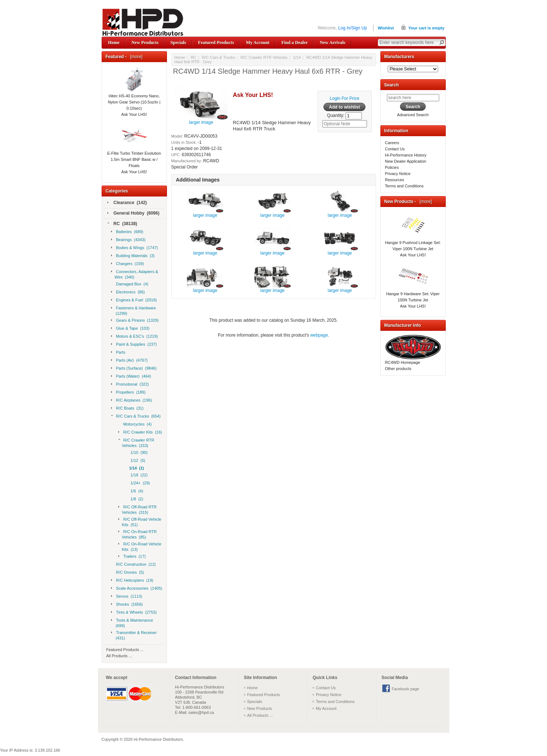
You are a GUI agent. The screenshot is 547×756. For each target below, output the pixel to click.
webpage (319, 335)
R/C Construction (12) (135, 565)
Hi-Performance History (406, 155)
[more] (135, 57)
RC (193, 57)
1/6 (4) (136, 491)
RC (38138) (122, 224)
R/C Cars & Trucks (218, 57)
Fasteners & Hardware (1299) (134, 310)
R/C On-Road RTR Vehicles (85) (138, 534)
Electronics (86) (128, 292)
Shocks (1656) (127, 605)
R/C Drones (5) (129, 573)
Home (114, 42)
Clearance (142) (127, 203)
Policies (392, 167)
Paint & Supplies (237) (134, 345)
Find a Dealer (295, 42)
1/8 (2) (136, 499)
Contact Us (395, 149)
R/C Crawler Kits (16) (140, 432)
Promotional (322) (130, 385)
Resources (395, 180)
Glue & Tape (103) (130, 329)
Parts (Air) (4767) (129, 361)
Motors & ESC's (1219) (134, 337)
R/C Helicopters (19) (132, 581)
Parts (118, 353)
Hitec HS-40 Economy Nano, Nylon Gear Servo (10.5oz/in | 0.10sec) (134, 94)
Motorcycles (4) (137, 424)
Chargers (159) (128, 264)
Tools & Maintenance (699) (132, 623)
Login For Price (344, 98)
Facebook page (405, 689)
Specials (178, 42)
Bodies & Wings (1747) (135, 248)
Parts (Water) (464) (131, 377)
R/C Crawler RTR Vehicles (264, 57)
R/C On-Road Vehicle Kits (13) (140, 546)
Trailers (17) (132, 557)
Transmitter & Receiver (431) (134, 635)
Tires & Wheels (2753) (134, 613)
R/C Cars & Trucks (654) (136, 416)
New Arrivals (332, 42)
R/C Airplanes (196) (132, 401)
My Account (258, 42)
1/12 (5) (137, 461)
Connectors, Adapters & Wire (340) (135, 274)
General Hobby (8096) (134, 214)
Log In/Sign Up (353, 28)
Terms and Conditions (404, 186)
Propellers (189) (128, 393)
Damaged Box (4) (132, 284)
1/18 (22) (138, 475)
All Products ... (119, 656)
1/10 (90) (138, 453)
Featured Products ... (125, 650)
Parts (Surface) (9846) (134, 369)
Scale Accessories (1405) (137, 589)
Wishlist (386, 28)
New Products (145, 42)
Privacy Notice (398, 174)
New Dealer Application (406, 161)
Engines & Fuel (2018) (134, 300)
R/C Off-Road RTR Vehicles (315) (138, 509)
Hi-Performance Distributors (158, 739)
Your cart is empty (426, 28)
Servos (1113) (127, 597)
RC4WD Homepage (403, 362)
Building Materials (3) (133, 256)
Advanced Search (413, 115)
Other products (398, 369)
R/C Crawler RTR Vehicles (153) (136, 443)
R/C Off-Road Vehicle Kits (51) (140, 522)
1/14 (297, 57)
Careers (392, 143)
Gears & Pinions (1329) (135, 321)
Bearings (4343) (128, 240)
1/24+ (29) (140, 483)
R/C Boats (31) (127, 409)
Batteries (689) (127, 232)
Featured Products (216, 42)
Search (392, 85)
